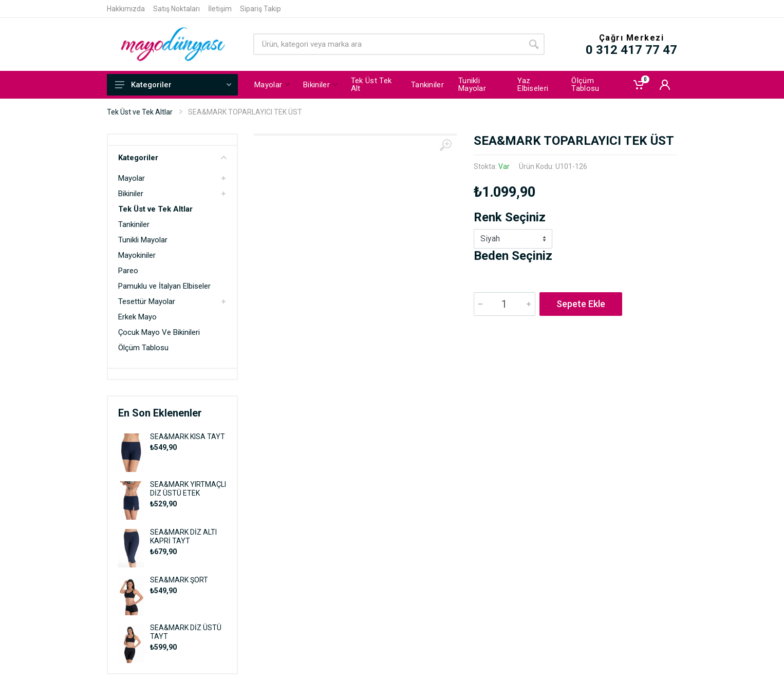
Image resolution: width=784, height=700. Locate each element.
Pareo (128, 271)
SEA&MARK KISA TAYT (188, 437)
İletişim (220, 9)
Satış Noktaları (176, 9)
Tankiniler (134, 224)
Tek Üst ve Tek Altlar (140, 112)
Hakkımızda (126, 9)
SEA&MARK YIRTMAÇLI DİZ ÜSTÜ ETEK (188, 489)
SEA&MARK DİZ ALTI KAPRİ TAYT (183, 536)
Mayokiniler (137, 255)
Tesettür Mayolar (147, 301)
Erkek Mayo (137, 317)
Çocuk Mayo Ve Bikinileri (159, 332)
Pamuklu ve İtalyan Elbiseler (164, 286)
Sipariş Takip (260, 9)
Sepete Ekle (581, 304)
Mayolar (132, 178)
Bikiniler (131, 194)
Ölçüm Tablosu (143, 348)
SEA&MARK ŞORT (179, 580)
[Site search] (388, 44)
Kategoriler (173, 85)
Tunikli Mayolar (143, 240)
